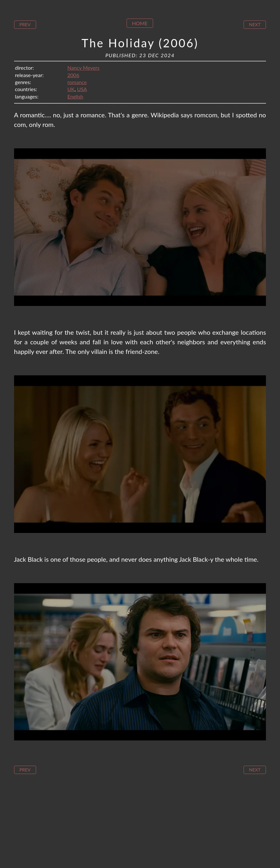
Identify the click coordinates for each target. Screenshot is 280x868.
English (75, 96)
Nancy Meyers (83, 68)
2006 (73, 75)
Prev (25, 24)
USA (82, 89)
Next (255, 24)
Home (140, 23)
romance (77, 82)
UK (71, 89)
